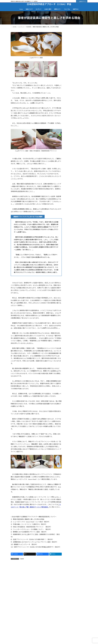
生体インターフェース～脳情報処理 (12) (77, 282)
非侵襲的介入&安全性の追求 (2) (77, 317)
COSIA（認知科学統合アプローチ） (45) (76, 158)
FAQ (72, 640)
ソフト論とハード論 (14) (74, 209)
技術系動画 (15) (72, 262)
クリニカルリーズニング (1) (75, 194)
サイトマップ (30, 621)
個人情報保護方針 (42, 621)
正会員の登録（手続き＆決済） (77, 88)
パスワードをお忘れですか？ (73, 71)
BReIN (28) (71, 153)
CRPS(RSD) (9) (72, 162)
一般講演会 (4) (71, 217)
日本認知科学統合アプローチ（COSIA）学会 (29, 589)
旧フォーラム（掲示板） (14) (76, 274)
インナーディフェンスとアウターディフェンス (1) (77, 186)
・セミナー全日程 (74, 635)
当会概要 (14, 637)
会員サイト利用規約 (55, 621)
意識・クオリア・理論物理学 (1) (77, 255)
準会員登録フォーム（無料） (58, 637)
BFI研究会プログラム (37, 640)
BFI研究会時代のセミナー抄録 (78, 632)
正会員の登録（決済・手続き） (59, 635)
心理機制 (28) (71, 251)
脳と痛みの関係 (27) (73, 295)
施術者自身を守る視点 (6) (75, 266)
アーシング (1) (71, 181)
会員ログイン (82, 1)
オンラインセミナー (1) (74, 190)
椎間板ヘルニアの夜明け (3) (75, 278)
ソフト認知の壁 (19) (73, 205)
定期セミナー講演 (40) (74, 236)
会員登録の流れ (77, 82)
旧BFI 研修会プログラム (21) (76, 270)
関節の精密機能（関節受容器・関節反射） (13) (77, 313)
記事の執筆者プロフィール (38, 643)
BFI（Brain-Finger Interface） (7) (77, 149)
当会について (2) (72, 243)
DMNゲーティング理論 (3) (75, 166)
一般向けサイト (77, 99)
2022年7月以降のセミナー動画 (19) (76, 144)
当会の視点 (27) (72, 247)
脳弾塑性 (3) (71, 298)
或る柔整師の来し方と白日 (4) (76, 259)
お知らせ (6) (71, 177)
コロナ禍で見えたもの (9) (75, 202)
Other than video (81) (73, 173)
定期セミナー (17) (72, 232)
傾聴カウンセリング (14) (74, 221)
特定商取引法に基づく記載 (71, 621)
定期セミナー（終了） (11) (75, 240)
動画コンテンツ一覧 (36, 635)
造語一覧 (14, 640)
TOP (21, 621)
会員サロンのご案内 (77, 94)
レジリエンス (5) (72, 213)
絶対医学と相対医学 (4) (74, 291)
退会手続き (54, 640)
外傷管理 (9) (71, 228)
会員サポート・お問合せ (49, 622)
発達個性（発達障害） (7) (75, 287)
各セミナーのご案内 (76, 637)
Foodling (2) (71, 170)
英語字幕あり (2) (72, 308)
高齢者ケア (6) (71, 321)
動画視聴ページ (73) (73, 224)
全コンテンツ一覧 (36, 632)
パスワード (69, 57)
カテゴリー (69, 31)
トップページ (15, 632)
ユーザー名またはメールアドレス (76, 49)
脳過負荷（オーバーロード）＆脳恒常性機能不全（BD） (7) (77, 303)
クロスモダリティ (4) (73, 198)
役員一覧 (14, 643)
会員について (69, 73)
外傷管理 (22, 559)
